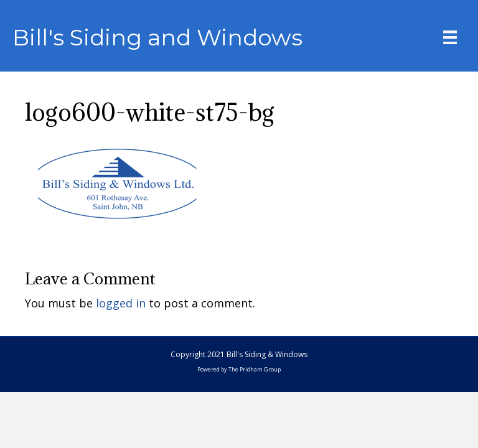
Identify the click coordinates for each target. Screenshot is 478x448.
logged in (121, 303)
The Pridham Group (255, 369)
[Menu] (450, 37)
